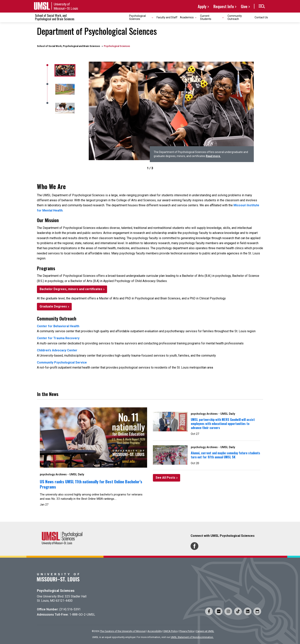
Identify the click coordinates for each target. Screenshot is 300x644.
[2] (64, 108)
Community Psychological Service (62, 362)
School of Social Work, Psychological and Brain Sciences (69, 46)
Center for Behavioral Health (58, 326)
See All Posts (165, 478)
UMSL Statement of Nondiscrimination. (192, 637)
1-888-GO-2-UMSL (82, 615)
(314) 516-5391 (70, 609)
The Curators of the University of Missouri (123, 631)
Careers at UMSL (205, 631)
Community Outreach (235, 17)
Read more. (213, 156)
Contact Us (261, 17)
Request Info (224, 6)
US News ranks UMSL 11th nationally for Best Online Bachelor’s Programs (91, 484)
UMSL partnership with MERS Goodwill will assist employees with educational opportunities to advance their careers (223, 424)
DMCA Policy (171, 631)
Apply (202, 6)
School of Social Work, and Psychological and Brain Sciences (55, 17)
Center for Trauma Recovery (58, 338)
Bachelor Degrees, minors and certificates (71, 289)
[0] (64, 70)
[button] (262, 6)
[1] (64, 89)
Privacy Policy (187, 631)
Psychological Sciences (56, 591)
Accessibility (155, 631)
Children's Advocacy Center (57, 350)
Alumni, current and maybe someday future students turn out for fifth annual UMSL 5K (225, 455)
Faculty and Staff (167, 17)
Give (244, 6)
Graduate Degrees (53, 306)
